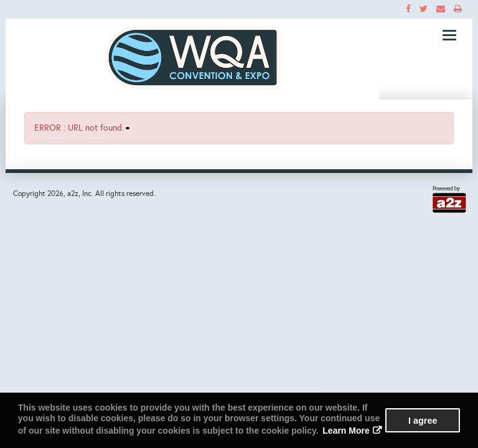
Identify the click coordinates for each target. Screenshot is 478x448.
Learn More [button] (346, 431)
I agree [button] (423, 421)
